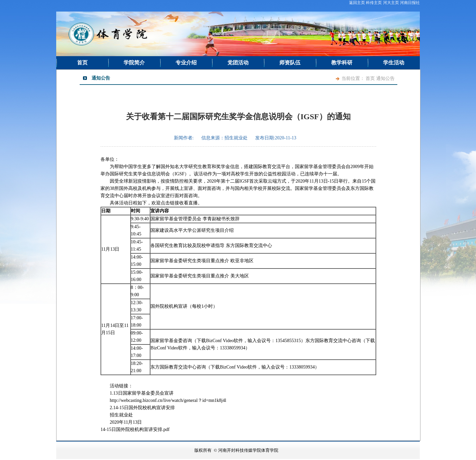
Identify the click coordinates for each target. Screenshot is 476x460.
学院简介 (134, 63)
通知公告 (385, 78)
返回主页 (357, 3)
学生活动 (394, 63)
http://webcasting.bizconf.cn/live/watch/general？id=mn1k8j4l (168, 400)
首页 (82, 63)
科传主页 (374, 3)
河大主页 (391, 3)
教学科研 (342, 63)
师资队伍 (290, 63)
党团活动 (238, 63)
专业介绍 (186, 63)
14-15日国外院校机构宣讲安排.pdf (135, 429)
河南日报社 (410, 3)
